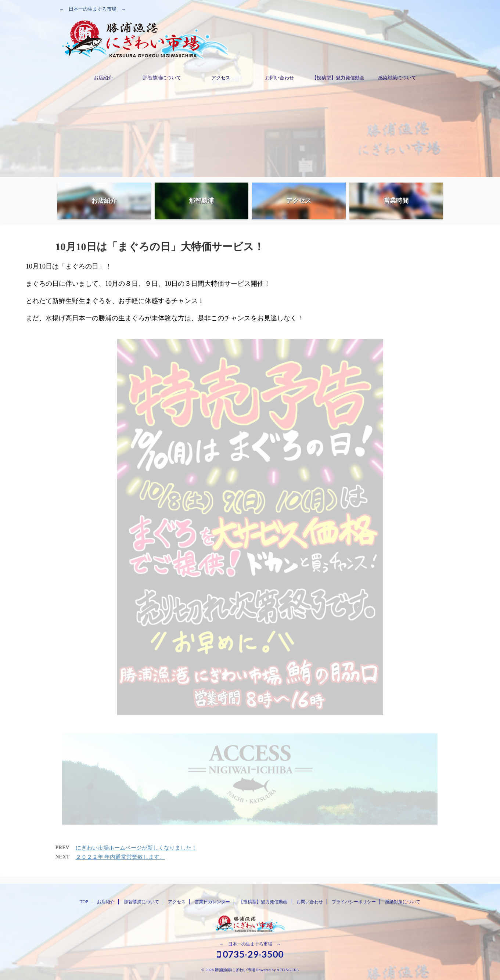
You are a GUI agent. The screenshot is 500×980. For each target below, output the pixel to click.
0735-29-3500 (250, 954)
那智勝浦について (162, 78)
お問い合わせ (280, 78)
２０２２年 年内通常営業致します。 (120, 857)
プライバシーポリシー (354, 902)
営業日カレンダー (212, 902)
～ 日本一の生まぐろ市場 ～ (250, 944)
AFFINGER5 (288, 970)
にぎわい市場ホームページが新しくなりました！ (136, 848)
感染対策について (397, 78)
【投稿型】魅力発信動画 (338, 78)
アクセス (221, 78)
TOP (84, 902)
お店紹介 (103, 78)
